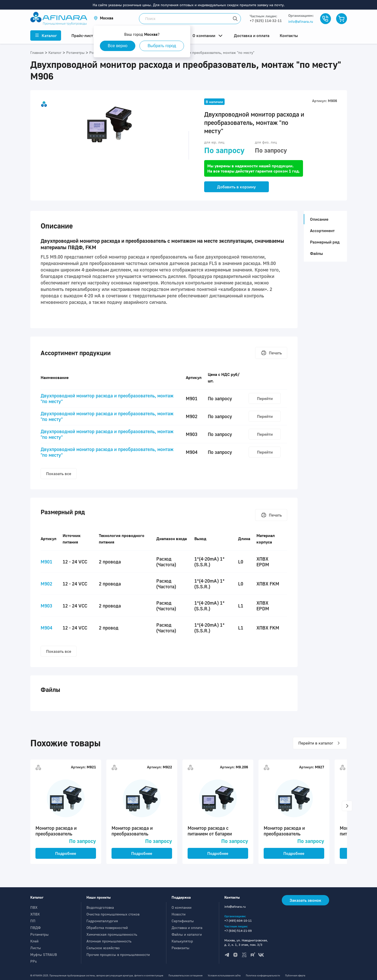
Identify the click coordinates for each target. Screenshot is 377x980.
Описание (318, 219)
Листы (36, 948)
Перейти (265, 398)
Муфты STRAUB (44, 954)
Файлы (316, 253)
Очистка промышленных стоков (113, 914)
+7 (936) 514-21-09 (238, 931)
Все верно (118, 46)
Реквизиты (180, 948)
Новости (179, 914)
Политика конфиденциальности (263, 975)
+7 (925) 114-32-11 (266, 21)
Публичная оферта (295, 975)
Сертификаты (183, 921)
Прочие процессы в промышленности (118, 954)
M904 (46, 628)
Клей (34, 941)
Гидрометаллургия (102, 921)
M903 (46, 606)
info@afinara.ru (301, 21)
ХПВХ (35, 914)
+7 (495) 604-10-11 (238, 921)
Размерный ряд (325, 242)
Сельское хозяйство (103, 948)
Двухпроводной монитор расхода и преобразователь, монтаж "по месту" (107, 398)
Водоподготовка (100, 907)
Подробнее (66, 853)
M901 (46, 562)
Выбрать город (162, 46)
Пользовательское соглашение (186, 975)
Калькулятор (182, 941)
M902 (46, 584)
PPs (34, 961)
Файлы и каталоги (187, 934)
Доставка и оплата (187, 928)
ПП (33, 921)
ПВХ (34, 907)
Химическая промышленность (112, 934)
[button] (104, 18)
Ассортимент (322, 231)
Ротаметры (39, 934)
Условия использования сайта (224, 975)
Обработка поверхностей (107, 928)
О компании (182, 907)
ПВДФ (35, 928)
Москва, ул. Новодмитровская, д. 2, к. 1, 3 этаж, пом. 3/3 (246, 942)
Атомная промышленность (109, 941)
